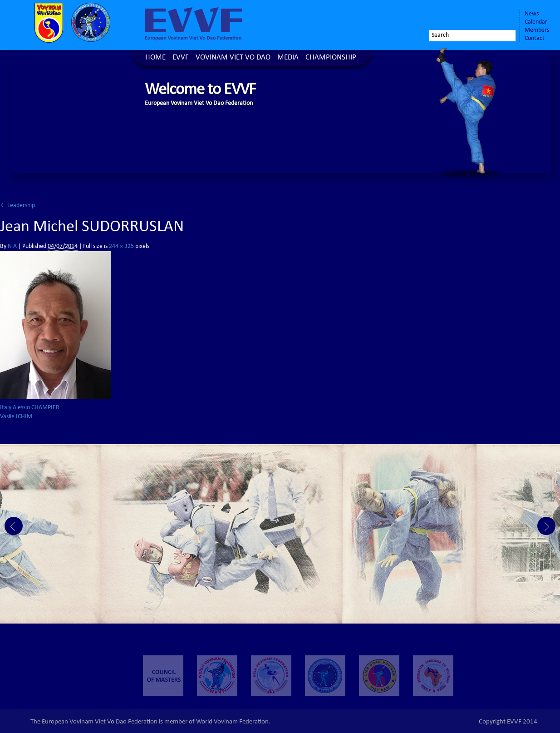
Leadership (17, 206)
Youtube (503, 17)
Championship (331, 58)
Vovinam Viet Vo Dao (233, 58)
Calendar (536, 22)
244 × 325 (121, 247)
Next (546, 526)
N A (12, 247)
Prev (14, 526)
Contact (535, 39)
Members (537, 30)
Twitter (478, 17)
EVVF (181, 58)
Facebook (460, 17)
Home (155, 58)
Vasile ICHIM (16, 417)
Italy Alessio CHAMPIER (30, 408)
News (532, 14)
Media (288, 58)
